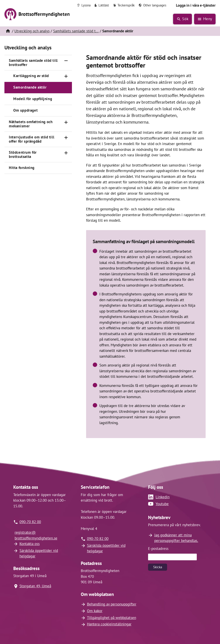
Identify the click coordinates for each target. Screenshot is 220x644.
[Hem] (8, 31)
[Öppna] (66, 76)
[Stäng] (66, 61)
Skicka (158, 567)
